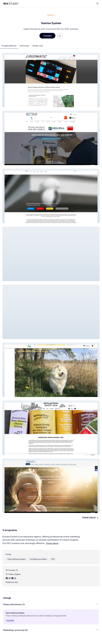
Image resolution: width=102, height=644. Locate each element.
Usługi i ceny (38, 46)
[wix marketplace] (11, 4)
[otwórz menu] (97, 4)
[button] (51, 80)
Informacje (24, 46)
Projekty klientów (9, 46)
